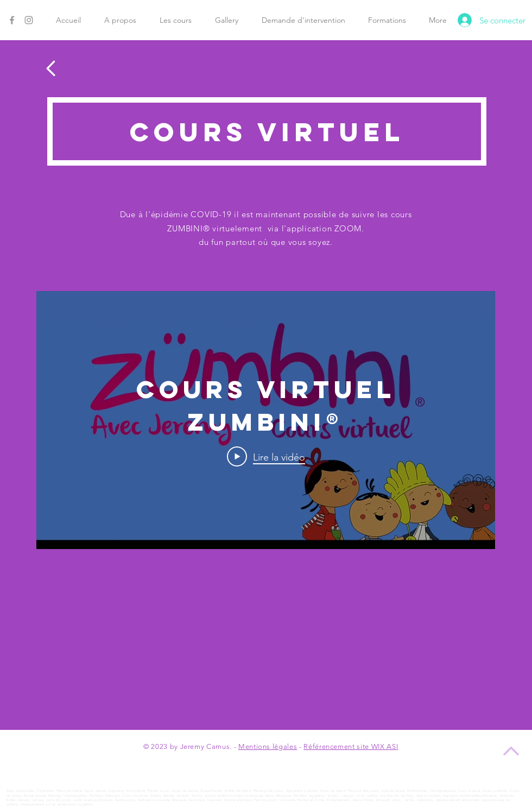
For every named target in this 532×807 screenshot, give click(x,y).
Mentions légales (268, 746)
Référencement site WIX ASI (351, 746)
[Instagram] (29, 20)
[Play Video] (266, 457)
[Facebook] (12, 20)
